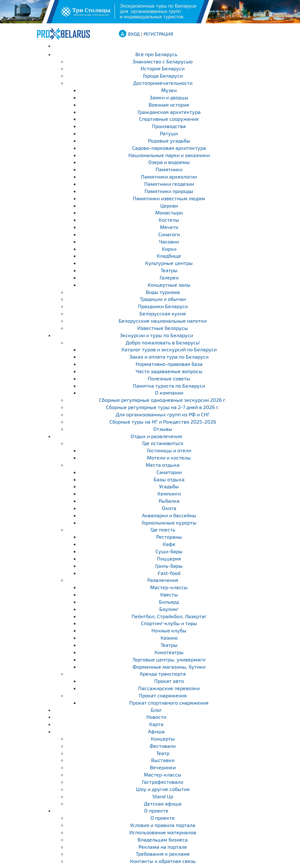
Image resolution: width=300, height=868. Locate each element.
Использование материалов (163, 832)
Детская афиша (163, 803)
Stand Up (163, 796)
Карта (156, 724)
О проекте (156, 810)
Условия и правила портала (163, 825)
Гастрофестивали (163, 782)
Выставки (163, 760)
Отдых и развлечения (156, 436)
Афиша (156, 731)
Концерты (163, 739)
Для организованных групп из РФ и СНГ (163, 414)
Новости (156, 717)
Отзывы (163, 429)
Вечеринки (163, 767)
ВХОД (134, 34)
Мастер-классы (163, 774)
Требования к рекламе (163, 854)
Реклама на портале (163, 847)
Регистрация (158, 34)
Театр (163, 753)
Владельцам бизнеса (163, 839)
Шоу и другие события (163, 789)
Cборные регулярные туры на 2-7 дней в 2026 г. (163, 407)
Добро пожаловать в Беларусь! (163, 342)
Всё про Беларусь (156, 54)
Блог (156, 710)
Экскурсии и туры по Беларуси (156, 335)
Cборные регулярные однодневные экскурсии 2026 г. (163, 400)
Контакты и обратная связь (163, 861)
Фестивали (163, 746)
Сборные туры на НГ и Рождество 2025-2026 (163, 422)
